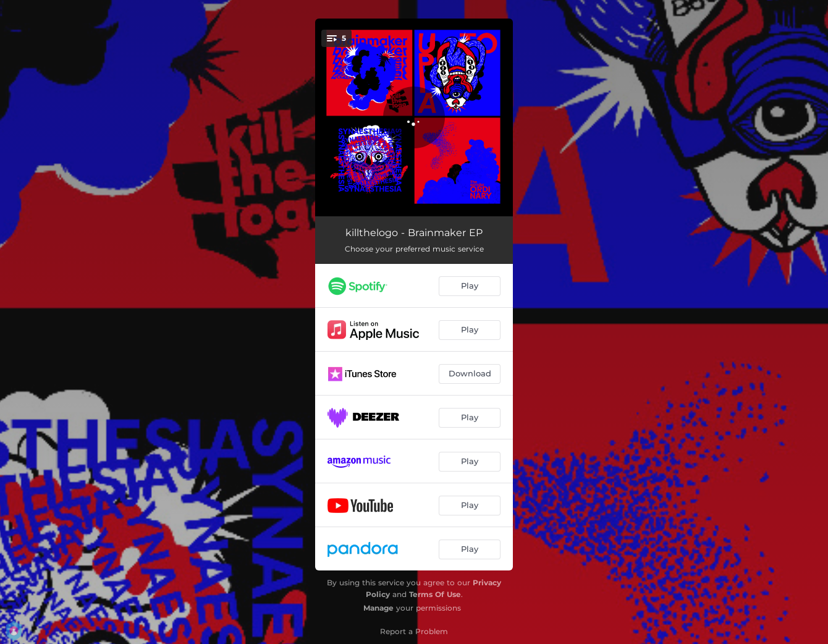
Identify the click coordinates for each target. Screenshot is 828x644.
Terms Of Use (435, 594)
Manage (378, 608)
